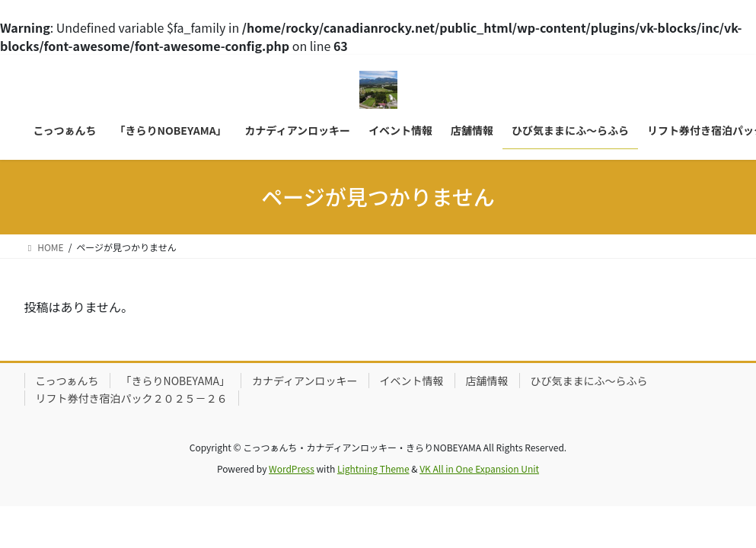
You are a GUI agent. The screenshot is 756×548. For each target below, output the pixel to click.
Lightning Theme (373, 468)
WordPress (292, 468)
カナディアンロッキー (305, 381)
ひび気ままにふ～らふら (589, 381)
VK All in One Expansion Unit (479, 468)
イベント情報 (412, 381)
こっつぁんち (67, 381)
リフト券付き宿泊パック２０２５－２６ (132, 398)
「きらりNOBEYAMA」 (176, 381)
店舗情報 (487, 381)
